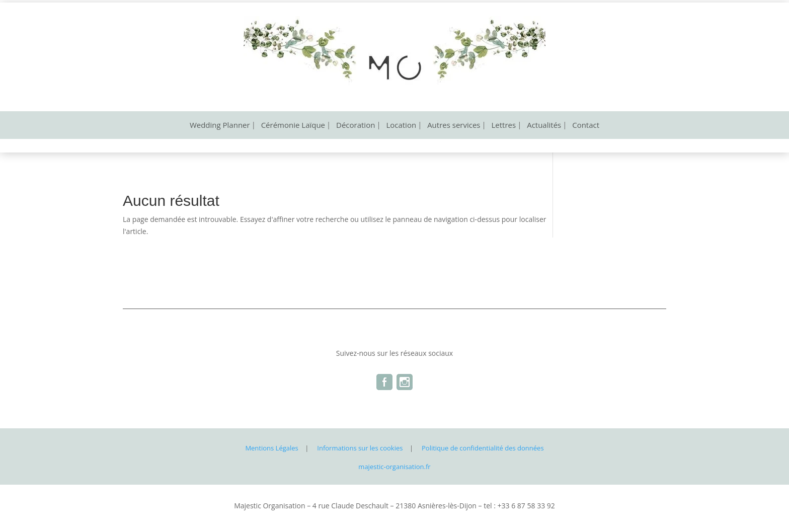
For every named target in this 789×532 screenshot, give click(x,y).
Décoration (356, 126)
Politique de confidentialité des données (483, 448)
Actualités (544, 126)
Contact (586, 126)
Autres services (454, 126)
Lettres (504, 126)
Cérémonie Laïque (293, 126)
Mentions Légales (271, 448)
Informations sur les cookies (360, 448)
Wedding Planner (220, 126)
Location (401, 126)
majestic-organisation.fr (394, 467)
